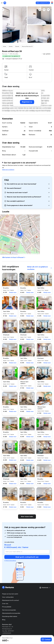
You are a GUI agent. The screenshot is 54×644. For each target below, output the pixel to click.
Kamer (23, 123)
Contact (46, 640)
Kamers (11, 46)
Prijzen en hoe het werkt (10, 594)
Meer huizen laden (27, 517)
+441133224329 (7, 633)
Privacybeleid (7, 607)
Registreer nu (27, 102)
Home (5, 46)
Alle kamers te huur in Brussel (14, 257)
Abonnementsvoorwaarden (11, 613)
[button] (19, 56)
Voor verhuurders (8, 597)
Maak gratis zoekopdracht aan (27, 557)
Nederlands (45, 588)
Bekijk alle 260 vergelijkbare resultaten (40, 268)
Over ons (5, 604)
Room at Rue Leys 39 (27, 46)
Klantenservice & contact (11, 600)
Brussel (17, 46)
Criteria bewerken (10, 561)
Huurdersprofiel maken (10, 616)
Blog (4, 620)
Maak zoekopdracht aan (43, 3)
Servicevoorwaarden (9, 610)
